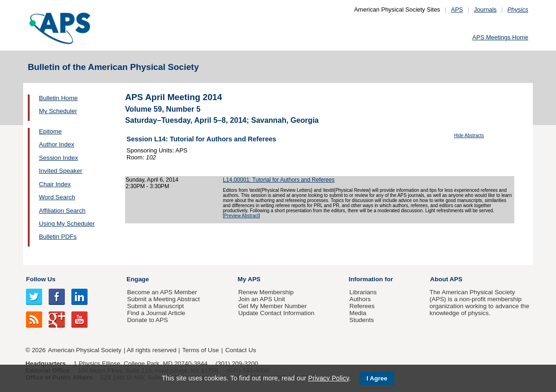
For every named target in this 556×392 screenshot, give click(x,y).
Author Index (57, 144)
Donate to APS (147, 320)
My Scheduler (58, 111)
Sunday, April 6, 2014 (152, 180)
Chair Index (55, 184)
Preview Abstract (241, 216)
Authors (360, 299)
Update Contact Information (276, 313)
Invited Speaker (60, 171)
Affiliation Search (62, 211)
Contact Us (240, 350)
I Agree (377, 378)
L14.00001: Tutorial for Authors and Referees (279, 180)
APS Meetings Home (500, 37)
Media (358, 313)
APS (457, 9)
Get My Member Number (272, 306)
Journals (485, 9)
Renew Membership (266, 292)
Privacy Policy (329, 378)
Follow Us (41, 279)
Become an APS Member (162, 292)
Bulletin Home (58, 98)
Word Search (57, 197)
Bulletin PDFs (58, 237)
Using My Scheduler (67, 224)
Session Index (58, 158)
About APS (446, 279)
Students (362, 320)
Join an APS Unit (262, 299)
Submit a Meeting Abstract (163, 299)
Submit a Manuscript (155, 306)
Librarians (363, 292)
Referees (362, 306)
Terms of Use (200, 350)
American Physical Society (85, 350)
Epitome (50, 131)
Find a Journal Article (156, 313)
